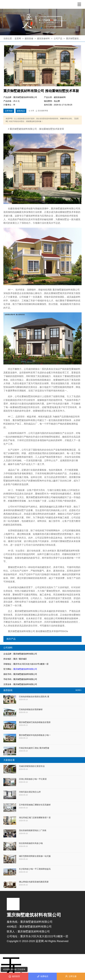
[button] (41, 28)
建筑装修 (29, 38)
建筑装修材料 (44, 38)
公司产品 (58, 38)
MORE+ (79, 690)
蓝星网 (18, 38)
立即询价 (9, 111)
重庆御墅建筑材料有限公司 (25, 669)
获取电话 (21, 111)
